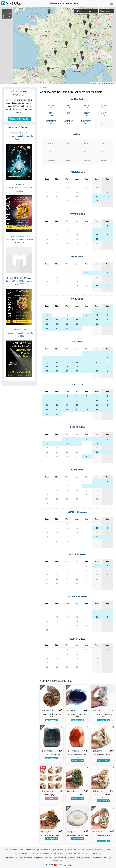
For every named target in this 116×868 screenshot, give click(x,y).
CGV (7, 850)
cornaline (73, 751)
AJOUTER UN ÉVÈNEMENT (19, 119)
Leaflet (93, 83)
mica (96, 710)
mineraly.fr (12, 858)
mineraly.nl (87, 858)
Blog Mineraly (21, 853)
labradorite (48, 751)
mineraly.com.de (43, 858)
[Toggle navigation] (112, 3)
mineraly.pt (101, 858)
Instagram (44, 853)
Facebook (33, 853)
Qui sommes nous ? (44, 850)
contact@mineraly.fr (75, 853)
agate (71, 710)
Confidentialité (30, 850)
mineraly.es (73, 858)
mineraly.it (59, 858)
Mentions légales (16, 850)
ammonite (47, 710)
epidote (72, 791)
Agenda (45, 88)
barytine (47, 831)
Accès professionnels (76, 850)
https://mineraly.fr (95, 853)
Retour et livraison (59, 850)
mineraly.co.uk (26, 858)
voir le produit (52, 720)
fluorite (97, 751)
